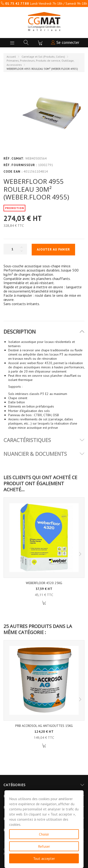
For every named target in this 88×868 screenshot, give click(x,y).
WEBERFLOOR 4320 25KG (44, 583)
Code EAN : (13, 171)
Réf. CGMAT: (14, 158)
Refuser (44, 846)
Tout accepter (44, 858)
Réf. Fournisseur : (20, 165)
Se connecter (65, 42)
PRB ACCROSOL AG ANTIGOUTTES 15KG (44, 726)
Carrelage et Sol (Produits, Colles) (43, 57)
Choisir (44, 834)
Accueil (11, 57)
